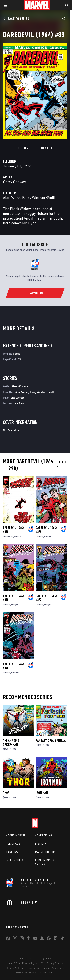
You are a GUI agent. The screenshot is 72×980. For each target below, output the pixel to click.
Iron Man (42, 793)
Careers (12, 852)
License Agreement (53, 968)
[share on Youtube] (35, 939)
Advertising (44, 835)
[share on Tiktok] (62, 939)
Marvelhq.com (45, 852)
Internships (15, 860)
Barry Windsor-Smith (39, 198)
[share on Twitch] (55, 939)
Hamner (48, 536)
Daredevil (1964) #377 (46, 598)
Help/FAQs (13, 844)
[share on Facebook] (8, 939)
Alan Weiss (12, 198)
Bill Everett (17, 398)
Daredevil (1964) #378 (13, 598)
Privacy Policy (44, 958)
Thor (6, 793)
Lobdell (40, 536)
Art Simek (20, 403)
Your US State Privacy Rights (22, 963)
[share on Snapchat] (42, 939)
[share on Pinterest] (49, 939)
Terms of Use (26, 958)
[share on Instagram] (22, 939)
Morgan (15, 604)
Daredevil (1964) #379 (46, 530)
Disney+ (41, 844)
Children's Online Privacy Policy (23, 968)
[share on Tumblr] (28, 939)
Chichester (8, 536)
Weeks (18, 536)
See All (61, 464)
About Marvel (16, 835)
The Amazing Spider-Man (11, 742)
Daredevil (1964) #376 (13, 666)
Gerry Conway (14, 182)
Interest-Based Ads (25, 973)
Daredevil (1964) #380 (13, 530)
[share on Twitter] (15, 939)
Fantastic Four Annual (51, 741)
